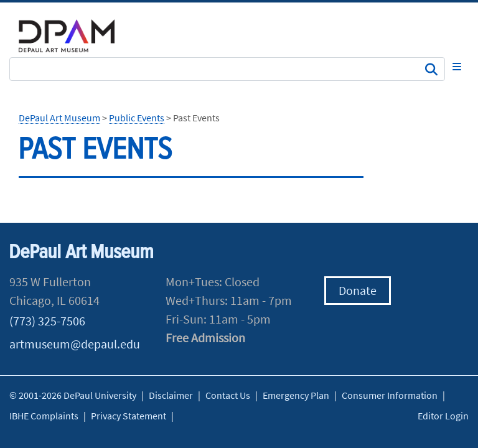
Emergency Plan (296, 395)
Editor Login (443, 416)
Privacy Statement (129, 416)
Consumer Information (390, 395)
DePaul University (75, 36)
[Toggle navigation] (457, 67)
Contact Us (228, 395)
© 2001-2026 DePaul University (73, 395)
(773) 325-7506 (47, 321)
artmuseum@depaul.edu (75, 344)
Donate (358, 290)
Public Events (137, 118)
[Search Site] (227, 69)
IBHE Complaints (44, 416)
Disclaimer (171, 395)
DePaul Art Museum (59, 118)
